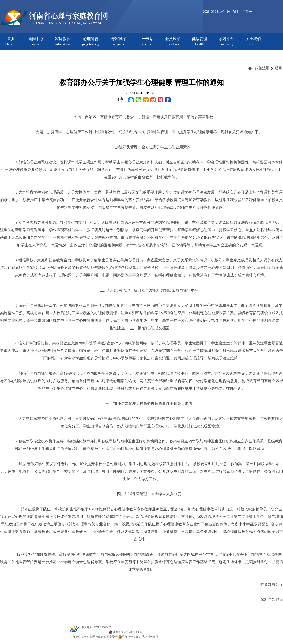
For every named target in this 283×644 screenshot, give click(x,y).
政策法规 (262, 68)
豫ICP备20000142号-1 (95, 632)
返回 (278, 68)
